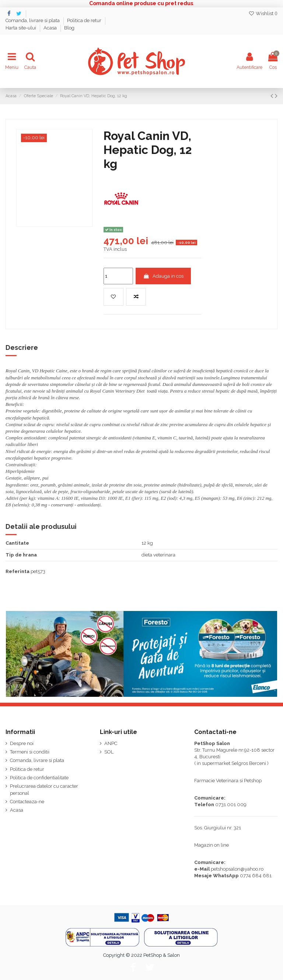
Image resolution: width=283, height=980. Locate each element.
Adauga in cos (163, 276)
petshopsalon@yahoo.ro (237, 869)
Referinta (18, 571)
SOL (109, 752)
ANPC (111, 743)
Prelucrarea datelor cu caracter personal (44, 789)
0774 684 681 (256, 876)
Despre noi (22, 743)
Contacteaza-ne (27, 802)
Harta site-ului (21, 28)
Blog (69, 28)
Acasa (51, 28)
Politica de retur (85, 20)
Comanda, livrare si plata (33, 20)
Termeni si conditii (30, 752)
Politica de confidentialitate (39, 778)
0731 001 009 (231, 805)
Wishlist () (263, 13)
